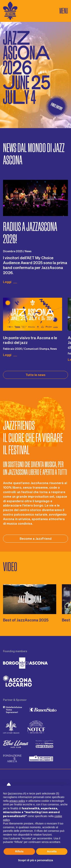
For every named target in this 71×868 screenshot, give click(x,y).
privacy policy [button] (17, 801)
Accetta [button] (52, 851)
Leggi (7, 282)
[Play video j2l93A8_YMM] (30, 599)
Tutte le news (35, 375)
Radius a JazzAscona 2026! (30, 233)
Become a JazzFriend (36, 538)
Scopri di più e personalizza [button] (35, 860)
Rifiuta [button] (19, 851)
